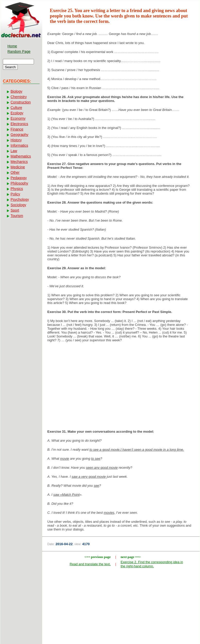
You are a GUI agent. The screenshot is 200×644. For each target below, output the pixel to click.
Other (15, 172)
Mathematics (21, 156)
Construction (21, 102)
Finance (17, 129)
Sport (15, 210)
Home (12, 46)
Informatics (19, 145)
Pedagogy (19, 178)
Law (14, 151)
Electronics (19, 124)
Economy (18, 118)
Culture (16, 108)
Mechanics (19, 162)
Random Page (19, 51)
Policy (15, 194)
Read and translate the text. (90, 564)
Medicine (18, 167)
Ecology (17, 113)
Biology (16, 91)
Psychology (20, 199)
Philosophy (19, 183)
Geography (19, 135)
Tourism (17, 216)
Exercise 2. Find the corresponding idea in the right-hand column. (152, 564)
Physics (17, 189)
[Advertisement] (121, 387)
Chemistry (19, 97)
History (16, 140)
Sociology (18, 205)
